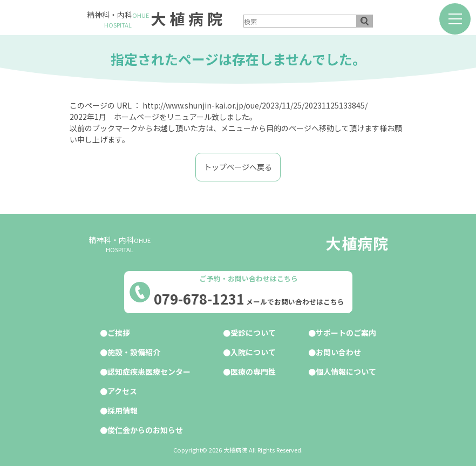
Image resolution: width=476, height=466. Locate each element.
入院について (253, 352)
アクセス (122, 391)
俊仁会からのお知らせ (145, 430)
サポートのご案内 (346, 333)
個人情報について (346, 372)
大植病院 (188, 18)
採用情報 (123, 410)
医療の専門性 (253, 372)
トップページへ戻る (238, 167)
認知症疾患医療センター (149, 372)
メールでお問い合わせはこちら (295, 302)
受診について (253, 333)
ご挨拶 (119, 333)
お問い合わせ (338, 352)
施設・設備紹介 (134, 352)
